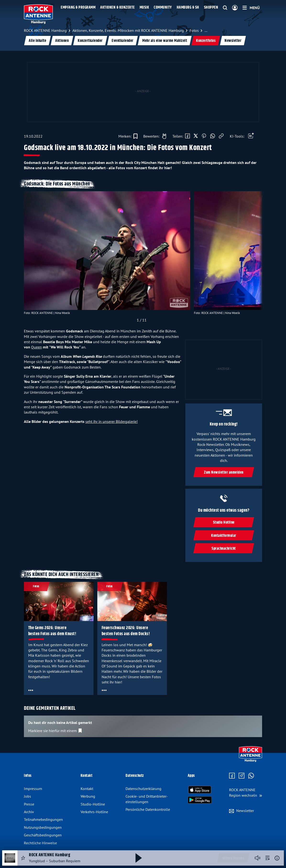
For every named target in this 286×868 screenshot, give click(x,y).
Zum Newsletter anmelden (224, 473)
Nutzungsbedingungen (43, 827)
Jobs (27, 796)
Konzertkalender (90, 41)
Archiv (29, 812)
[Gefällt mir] (154, 136)
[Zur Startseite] (250, 761)
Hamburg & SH (188, 8)
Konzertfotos (206, 41)
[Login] (235, 8)
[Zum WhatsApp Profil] (251, 776)
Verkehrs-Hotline (94, 812)
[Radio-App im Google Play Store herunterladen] (200, 800)
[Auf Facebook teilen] (187, 136)
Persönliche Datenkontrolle (148, 809)
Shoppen (211, 8)
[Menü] (251, 8)
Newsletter (233, 41)
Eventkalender (123, 41)
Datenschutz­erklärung (143, 789)
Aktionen (62, 41)
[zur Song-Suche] (268, 858)
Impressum (33, 789)
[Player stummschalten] (258, 858)
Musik (144, 8)
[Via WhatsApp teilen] (213, 136)
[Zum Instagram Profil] (242, 776)
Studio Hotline (224, 523)
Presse (29, 804)
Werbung (88, 796)
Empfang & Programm (78, 8)
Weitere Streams (233, 858)
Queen (36, 347)
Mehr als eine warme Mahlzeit (165, 41)
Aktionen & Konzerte (118, 8)
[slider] (142, 258)
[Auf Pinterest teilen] (204, 136)
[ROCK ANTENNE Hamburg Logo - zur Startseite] (38, 14)
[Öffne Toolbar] (251, 136)
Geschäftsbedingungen (43, 835)
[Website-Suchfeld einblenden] (225, 8)
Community (163, 8)
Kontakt (87, 789)
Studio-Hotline (93, 804)
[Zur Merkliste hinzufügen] (128, 136)
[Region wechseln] (246, 792)
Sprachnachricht (224, 549)
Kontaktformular (224, 536)
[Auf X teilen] (196, 136)
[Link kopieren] (221, 136)
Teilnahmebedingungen (43, 819)
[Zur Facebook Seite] (232, 776)
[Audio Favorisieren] (23, 858)
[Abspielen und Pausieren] (139, 858)
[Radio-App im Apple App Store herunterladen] (200, 790)
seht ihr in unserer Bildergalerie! (112, 421)
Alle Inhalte (37, 41)
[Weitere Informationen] (277, 858)
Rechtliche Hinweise (40, 843)
